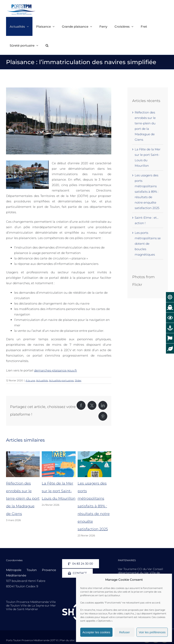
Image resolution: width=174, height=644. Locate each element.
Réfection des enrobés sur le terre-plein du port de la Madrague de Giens (23, 499)
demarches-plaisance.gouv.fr (56, 370)
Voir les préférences (152, 632)
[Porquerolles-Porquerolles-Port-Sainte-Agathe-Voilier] (59, 121)
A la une (30, 380)
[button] (47, 45)
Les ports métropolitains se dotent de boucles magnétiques (148, 244)
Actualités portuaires (61, 380)
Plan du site (67, 640)
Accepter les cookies (96, 632)
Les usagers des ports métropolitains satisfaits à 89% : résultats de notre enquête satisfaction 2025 (94, 506)
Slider (78, 380)
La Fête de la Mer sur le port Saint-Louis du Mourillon (59, 491)
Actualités (42, 380)
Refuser (125, 632)
